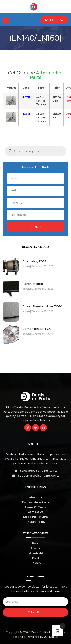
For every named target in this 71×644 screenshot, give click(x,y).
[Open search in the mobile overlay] (35, 151)
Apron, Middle (33, 284)
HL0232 (26, 97)
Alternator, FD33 (34, 261)
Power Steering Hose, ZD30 (42, 306)
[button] (6, 20)
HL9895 (26, 114)
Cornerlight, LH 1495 (37, 329)
